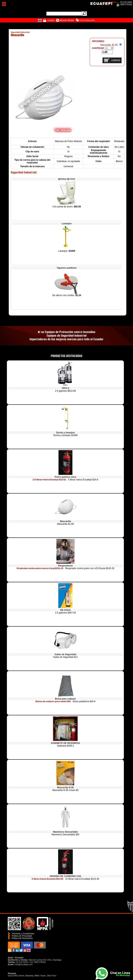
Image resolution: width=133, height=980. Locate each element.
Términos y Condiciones (23, 934)
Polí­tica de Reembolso (22, 938)
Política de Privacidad (22, 936)
